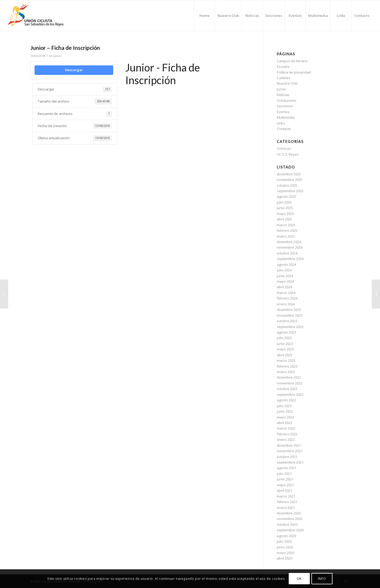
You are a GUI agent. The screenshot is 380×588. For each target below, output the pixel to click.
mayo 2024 (285, 281)
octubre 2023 (287, 321)
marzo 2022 (286, 428)
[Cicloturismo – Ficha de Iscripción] (376, 294)
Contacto (284, 129)
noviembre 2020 (290, 519)
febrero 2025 (287, 230)
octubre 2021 (287, 457)
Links (281, 123)
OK (299, 579)
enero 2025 (286, 236)
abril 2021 (284, 490)
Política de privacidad (294, 72)
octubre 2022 (287, 389)
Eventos (283, 112)
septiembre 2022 (290, 394)
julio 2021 (284, 474)
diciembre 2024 (289, 242)
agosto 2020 (286, 536)
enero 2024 (286, 304)
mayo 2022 (285, 417)
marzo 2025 (286, 225)
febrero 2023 (287, 366)
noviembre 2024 (290, 247)
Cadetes (284, 78)
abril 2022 (284, 423)
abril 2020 (284, 558)
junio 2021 (285, 479)
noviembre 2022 (290, 383)
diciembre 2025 (289, 174)
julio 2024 (284, 270)
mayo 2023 (285, 349)
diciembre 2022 (289, 377)
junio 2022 (285, 411)
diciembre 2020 (289, 513)
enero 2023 (286, 372)
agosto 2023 (286, 332)
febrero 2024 (287, 298)
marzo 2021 (286, 496)
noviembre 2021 (290, 451)
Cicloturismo (287, 100)
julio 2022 (284, 406)
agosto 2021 (286, 468)
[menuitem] (204, 16)
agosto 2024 (286, 264)
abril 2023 (284, 355)
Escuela (283, 66)
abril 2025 (284, 219)
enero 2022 (286, 440)
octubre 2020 (287, 524)
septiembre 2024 (290, 259)
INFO (322, 579)
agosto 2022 (286, 400)
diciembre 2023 (289, 310)
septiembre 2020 (290, 530)
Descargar (74, 70)
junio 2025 (285, 208)
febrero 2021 (287, 502)
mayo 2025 (285, 214)
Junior (58, 56)
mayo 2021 (285, 485)
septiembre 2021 (290, 462)
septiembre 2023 (290, 327)
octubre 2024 (287, 253)
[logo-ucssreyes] (41, 16)
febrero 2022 (287, 434)
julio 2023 (284, 338)
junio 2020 (285, 547)
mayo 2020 (285, 553)
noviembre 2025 (290, 180)
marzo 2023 (286, 360)
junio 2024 (285, 276)
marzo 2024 (286, 293)
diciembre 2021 (289, 445)
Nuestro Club (287, 83)
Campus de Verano (292, 61)
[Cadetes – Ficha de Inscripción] (4, 294)
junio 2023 (285, 344)
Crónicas (284, 148)
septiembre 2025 (290, 191)
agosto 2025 (286, 196)
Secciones (285, 106)
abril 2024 (284, 287)
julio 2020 (284, 541)
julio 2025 (284, 202)
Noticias (283, 95)
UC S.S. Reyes (288, 154)
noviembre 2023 (290, 315)
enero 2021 (286, 508)
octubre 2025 (287, 185)
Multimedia (286, 117)
